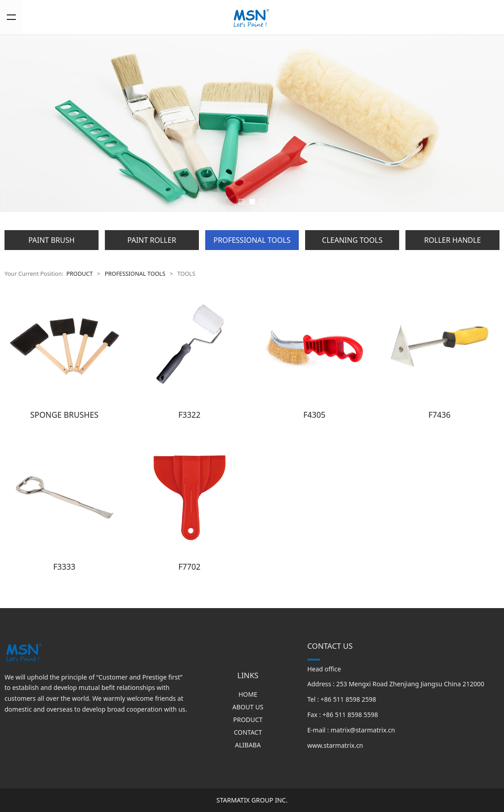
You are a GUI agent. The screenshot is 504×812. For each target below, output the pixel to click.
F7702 (189, 567)
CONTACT (248, 732)
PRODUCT (80, 274)
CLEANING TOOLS (352, 240)
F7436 (440, 415)
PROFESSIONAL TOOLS (252, 240)
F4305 (314, 415)
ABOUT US (248, 707)
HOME (248, 694)
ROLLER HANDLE (452, 240)
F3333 (64, 567)
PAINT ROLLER (152, 240)
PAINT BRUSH (52, 240)
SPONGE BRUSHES (64, 415)
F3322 (189, 415)
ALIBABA (248, 745)
